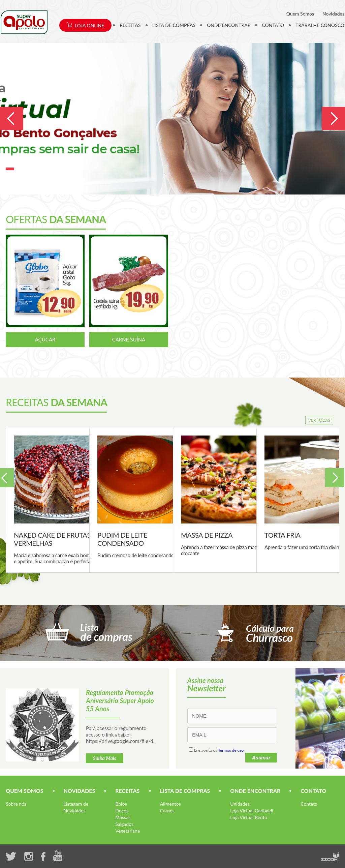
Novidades (333, 14)
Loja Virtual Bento (249, 817)
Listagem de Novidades (76, 807)
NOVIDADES (80, 791)
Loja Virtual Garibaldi (252, 811)
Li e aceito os (216, 750)
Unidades (240, 804)
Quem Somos (300, 14)
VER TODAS (319, 420)
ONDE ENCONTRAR (229, 25)
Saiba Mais (105, 758)
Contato (309, 804)
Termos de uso (231, 750)
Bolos (121, 804)
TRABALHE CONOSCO (320, 25)
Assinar (261, 758)
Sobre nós (16, 804)
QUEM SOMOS (25, 791)
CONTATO (273, 25)
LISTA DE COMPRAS (174, 25)
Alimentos (170, 804)
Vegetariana (128, 831)
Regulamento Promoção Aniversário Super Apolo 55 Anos (120, 700)
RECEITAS (130, 25)
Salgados (124, 824)
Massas (123, 817)
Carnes (167, 811)
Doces (122, 811)
